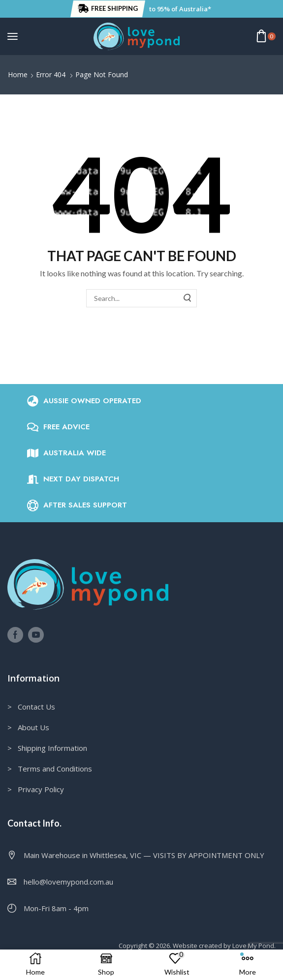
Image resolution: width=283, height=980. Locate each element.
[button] (108, 9)
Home (18, 74)
